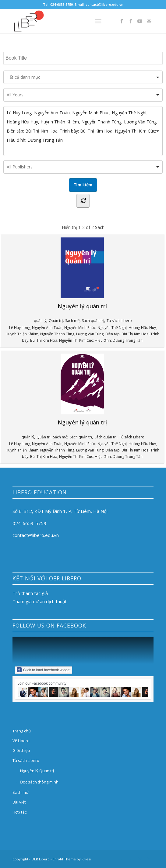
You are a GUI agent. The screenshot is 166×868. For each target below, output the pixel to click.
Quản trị (56, 321)
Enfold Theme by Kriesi (72, 859)
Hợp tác (19, 812)
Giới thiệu (21, 750)
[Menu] (98, 21)
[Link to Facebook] (122, 21)
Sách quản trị (93, 321)
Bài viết (19, 802)
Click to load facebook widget (44, 670)
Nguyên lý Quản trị (37, 771)
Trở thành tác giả (30, 593)
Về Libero (21, 741)
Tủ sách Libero (119, 321)
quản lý (40, 321)
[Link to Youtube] (140, 21)
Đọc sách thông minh (39, 782)
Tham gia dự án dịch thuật (40, 601)
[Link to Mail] (149, 21)
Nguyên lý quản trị (109, 273)
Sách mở (72, 321)
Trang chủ (22, 731)
